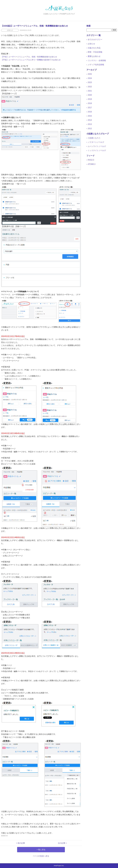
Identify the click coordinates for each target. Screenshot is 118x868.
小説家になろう (94, 138)
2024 (90, 78)
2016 (90, 112)
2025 (90, 74)
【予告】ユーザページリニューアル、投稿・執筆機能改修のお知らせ (29, 57)
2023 (90, 82)
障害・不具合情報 (95, 52)
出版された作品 (94, 48)
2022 (90, 87)
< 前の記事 (21, 843)
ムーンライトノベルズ (97, 146)
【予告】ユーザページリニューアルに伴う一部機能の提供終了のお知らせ (31, 60)
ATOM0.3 (92, 164)
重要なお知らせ (94, 56)
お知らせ (91, 44)
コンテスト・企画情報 (97, 60)
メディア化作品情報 (96, 65)
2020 (90, 95)
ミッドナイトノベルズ (97, 150)
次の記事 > (61, 843)
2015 (90, 116)
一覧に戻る (41, 850)
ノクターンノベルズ (96, 142)
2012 (90, 129)
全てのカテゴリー (95, 40)
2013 (90, 124)
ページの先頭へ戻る (41, 856)
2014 (90, 120)
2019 (90, 99)
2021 (90, 91)
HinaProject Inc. (59, 866)
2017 (90, 108)
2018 (90, 103)
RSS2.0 (91, 160)
